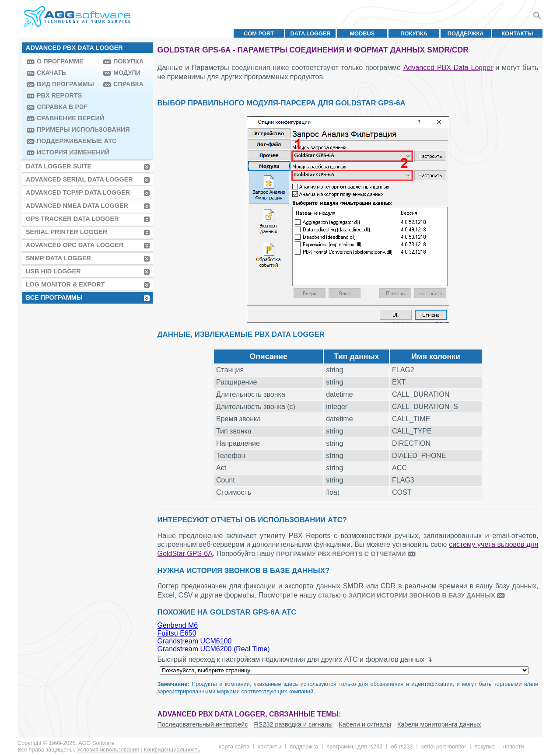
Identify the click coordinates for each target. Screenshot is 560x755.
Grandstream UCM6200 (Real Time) (214, 649)
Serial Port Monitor (444, 746)
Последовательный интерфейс (203, 724)
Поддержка (466, 33)
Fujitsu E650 (177, 633)
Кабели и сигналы (365, 724)
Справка (128, 84)
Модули (127, 73)
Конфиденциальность (172, 750)
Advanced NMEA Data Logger (77, 206)
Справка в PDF (62, 107)
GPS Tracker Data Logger (72, 219)
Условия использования (108, 750)
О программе (60, 61)
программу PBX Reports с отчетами (341, 554)
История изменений (68, 152)
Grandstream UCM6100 (195, 641)
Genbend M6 (178, 625)
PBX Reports (59, 95)
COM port (259, 33)
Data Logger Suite (59, 166)
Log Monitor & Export (65, 284)
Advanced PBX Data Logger (448, 68)
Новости (513, 746)
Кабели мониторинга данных (439, 724)
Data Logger (311, 33)
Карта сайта (234, 746)
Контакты (518, 33)
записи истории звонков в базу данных (422, 595)
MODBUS (362, 33)
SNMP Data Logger (58, 258)
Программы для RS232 (354, 746)
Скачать (51, 73)
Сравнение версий (68, 118)
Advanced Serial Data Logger (79, 179)
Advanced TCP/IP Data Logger (78, 192)
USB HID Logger (53, 271)
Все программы (54, 297)
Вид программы (65, 84)
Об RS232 (402, 746)
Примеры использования (68, 129)
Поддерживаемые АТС (68, 141)
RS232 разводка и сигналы (293, 724)
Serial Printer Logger (66, 232)
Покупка (414, 33)
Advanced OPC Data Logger (75, 245)
